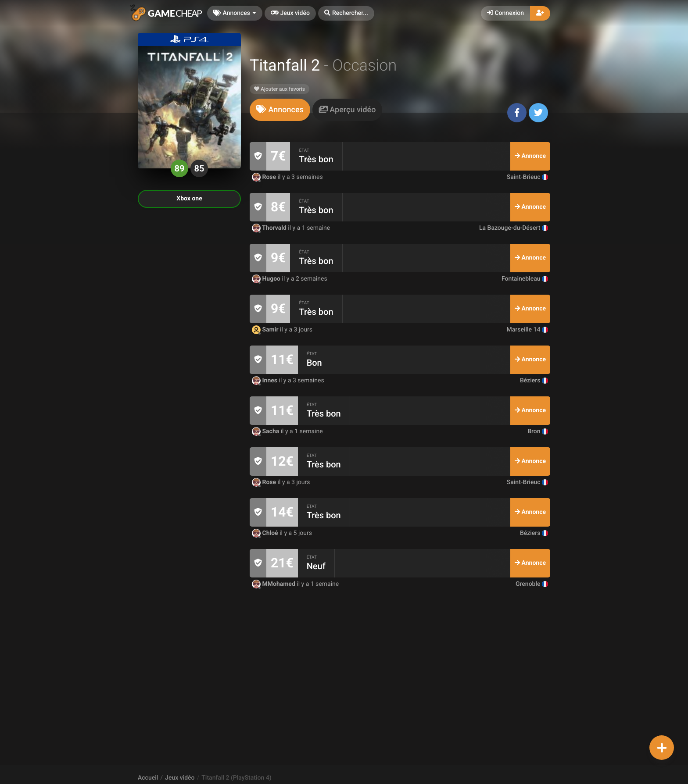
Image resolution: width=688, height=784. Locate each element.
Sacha (266, 431)
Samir (266, 330)
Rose (265, 177)
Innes (265, 381)
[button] (346, 13)
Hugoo (267, 279)
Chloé (266, 533)
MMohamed (274, 584)
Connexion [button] (505, 13)
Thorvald (270, 228)
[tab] (280, 110)
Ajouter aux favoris (279, 89)
